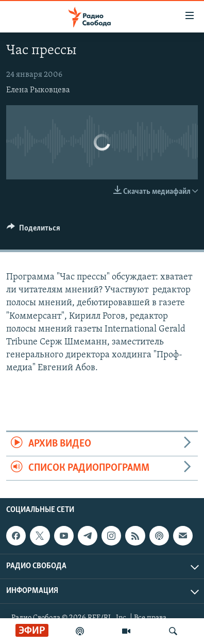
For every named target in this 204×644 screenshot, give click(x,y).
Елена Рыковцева (38, 90)
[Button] (33, 230)
